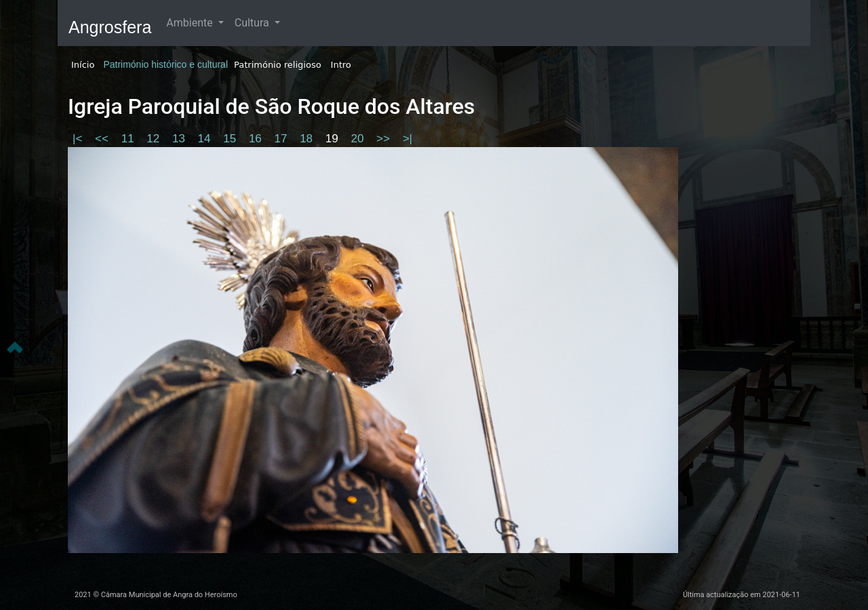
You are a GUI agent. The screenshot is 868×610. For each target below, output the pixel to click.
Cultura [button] (253, 23)
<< (103, 139)
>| (408, 139)
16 (257, 139)
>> (385, 139)
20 (359, 139)
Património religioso (278, 65)
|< (79, 139)
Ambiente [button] (191, 23)
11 (130, 139)
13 (180, 139)
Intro (341, 65)
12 (155, 139)
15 (231, 139)
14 (206, 139)
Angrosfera (110, 27)
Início (83, 65)
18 (308, 139)
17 (283, 139)
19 (334, 139)
